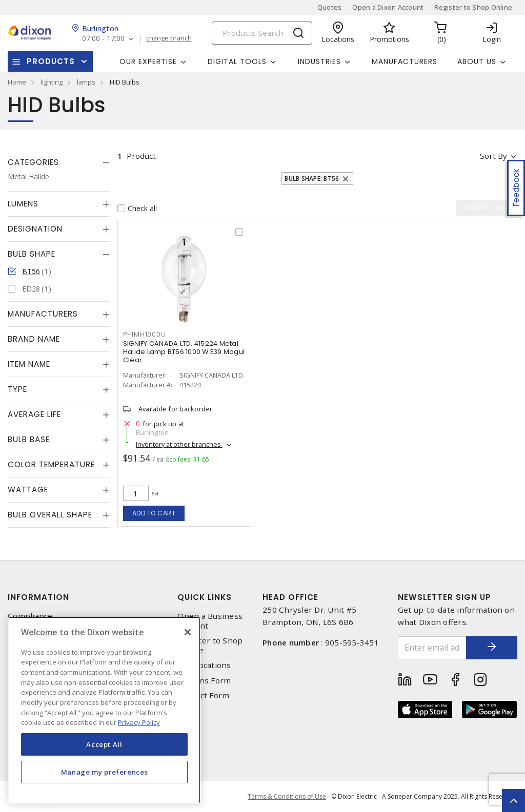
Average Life (34, 414)
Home (17, 82)
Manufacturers (405, 61)
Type (17, 389)
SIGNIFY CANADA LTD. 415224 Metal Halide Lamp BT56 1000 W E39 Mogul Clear (184, 352)
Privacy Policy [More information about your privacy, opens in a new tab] (139, 722)
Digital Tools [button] (237, 61)
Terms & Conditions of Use (287, 796)
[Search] (262, 33)
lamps (86, 82)
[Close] (188, 632)
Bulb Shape (32, 254)
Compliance (30, 616)
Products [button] (51, 61)
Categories (33, 162)
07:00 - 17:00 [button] (103, 39)
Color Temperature (51, 464)
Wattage (28, 490)
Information (38, 597)
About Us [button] (477, 61)
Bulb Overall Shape (50, 515)
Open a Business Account (210, 621)
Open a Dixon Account (388, 7)
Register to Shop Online (473, 7)
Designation (35, 229)
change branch (169, 38)
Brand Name (34, 339)
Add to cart (154, 513)
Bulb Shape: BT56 (312, 179)
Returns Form (204, 681)
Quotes (330, 7)
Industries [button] (319, 61)
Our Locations (204, 665)
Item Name (29, 364)
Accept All (104, 744)
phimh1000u (145, 334)
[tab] (59, 162)
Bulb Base (29, 439)
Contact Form (203, 695)
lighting (52, 82)
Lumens (23, 204)
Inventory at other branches (179, 444)
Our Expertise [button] (148, 61)
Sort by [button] (493, 156)
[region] (104, 710)
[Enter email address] (432, 648)
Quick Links (205, 597)
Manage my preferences (105, 772)
